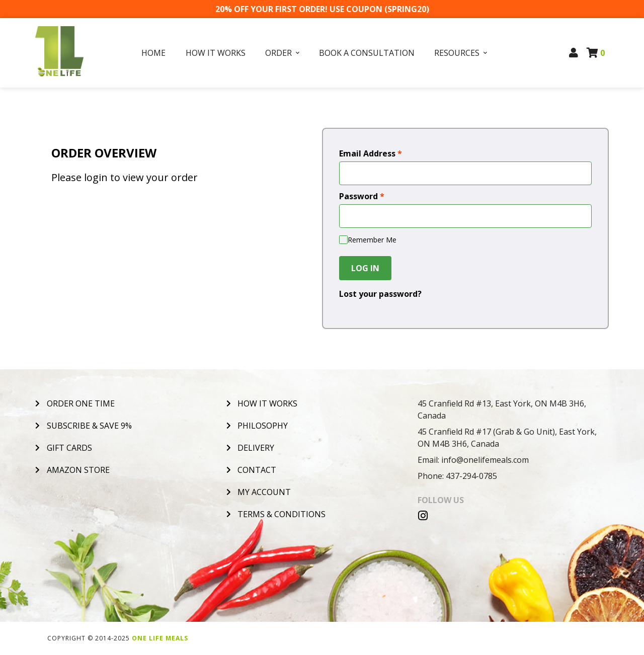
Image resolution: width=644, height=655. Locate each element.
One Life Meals (160, 638)
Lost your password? (380, 294)
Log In (365, 268)
